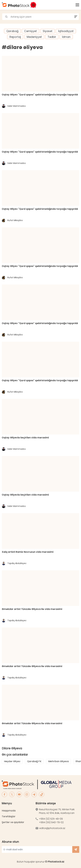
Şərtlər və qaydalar (13, 822)
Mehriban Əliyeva (59, 761)
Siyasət (48, 31)
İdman (66, 37)
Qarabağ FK (34, 761)
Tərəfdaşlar (9, 816)
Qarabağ (12, 31)
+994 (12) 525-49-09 (51, 819)
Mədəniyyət (34, 37)
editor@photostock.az (52, 828)
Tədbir (52, 37)
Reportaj (15, 37)
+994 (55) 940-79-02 (51, 822)
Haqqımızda (9, 811)
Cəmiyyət (30, 31)
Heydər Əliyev (12, 761)
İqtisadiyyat (66, 31)
